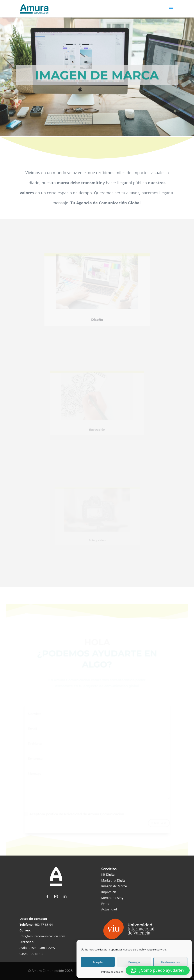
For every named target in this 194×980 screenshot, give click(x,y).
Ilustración (97, 425)
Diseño (97, 314)
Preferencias (170, 962)
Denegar (134, 962)
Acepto (98, 962)
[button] (158, 970)
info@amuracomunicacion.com (42, 936)
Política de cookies (112, 972)
